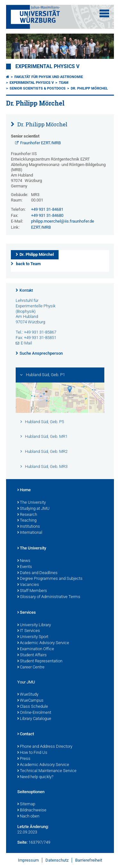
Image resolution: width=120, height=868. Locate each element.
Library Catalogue (34, 719)
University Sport (33, 637)
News (24, 561)
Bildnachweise (32, 810)
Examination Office (36, 649)
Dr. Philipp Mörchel (89, 88)
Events (25, 567)
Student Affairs (32, 655)
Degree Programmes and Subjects (50, 579)
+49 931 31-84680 (47, 215)
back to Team (28, 264)
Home (24, 490)
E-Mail (26, 343)
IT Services (29, 631)
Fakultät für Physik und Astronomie (49, 77)
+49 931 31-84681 (47, 209)
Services (27, 613)
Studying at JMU (33, 509)
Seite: (22, 842)
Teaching (27, 521)
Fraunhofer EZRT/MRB (40, 143)
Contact (26, 734)
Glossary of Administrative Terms (49, 597)
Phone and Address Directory (45, 747)
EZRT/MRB (41, 227)
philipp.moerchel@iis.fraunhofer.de (63, 221)
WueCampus (30, 701)
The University (32, 503)
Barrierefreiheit (89, 860)
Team (64, 83)
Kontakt (26, 290)
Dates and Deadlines (37, 573)
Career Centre (31, 667)
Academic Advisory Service (43, 643)
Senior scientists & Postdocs (38, 88)
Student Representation (40, 661)
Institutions (29, 527)
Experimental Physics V (47, 67)
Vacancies (28, 585)
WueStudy (28, 695)
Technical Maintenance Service (47, 771)
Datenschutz (57, 860)
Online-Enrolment (34, 713)
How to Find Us (32, 753)
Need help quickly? (35, 777)
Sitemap (26, 804)
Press (24, 759)
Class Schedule (33, 707)
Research (27, 515)
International (30, 533)
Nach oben (28, 817)
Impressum (28, 860)
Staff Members (32, 591)
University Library (34, 625)
